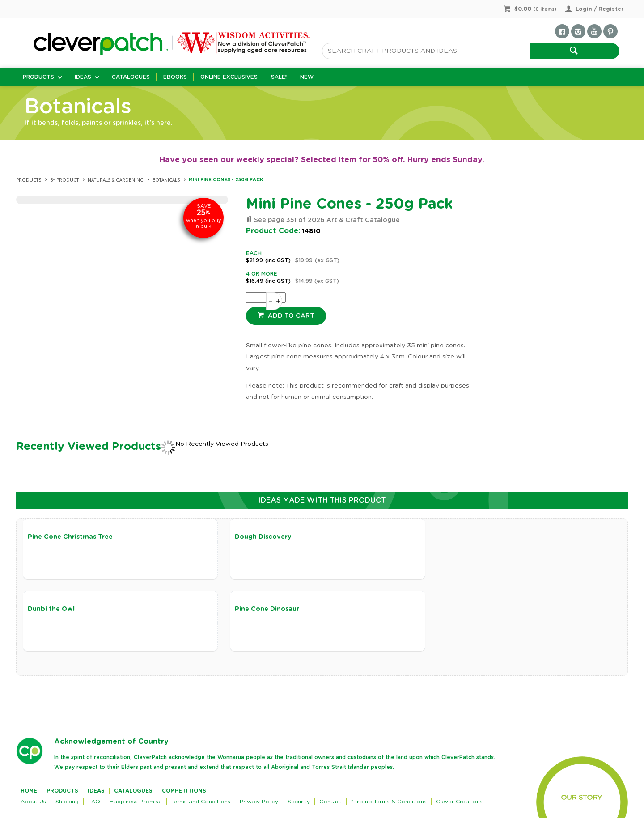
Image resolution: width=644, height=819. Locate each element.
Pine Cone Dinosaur (60, 610)
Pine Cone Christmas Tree (70, 537)
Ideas (83, 77)
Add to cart (290, 316)
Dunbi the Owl (454, 537)
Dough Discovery (257, 537)
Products (38, 77)
